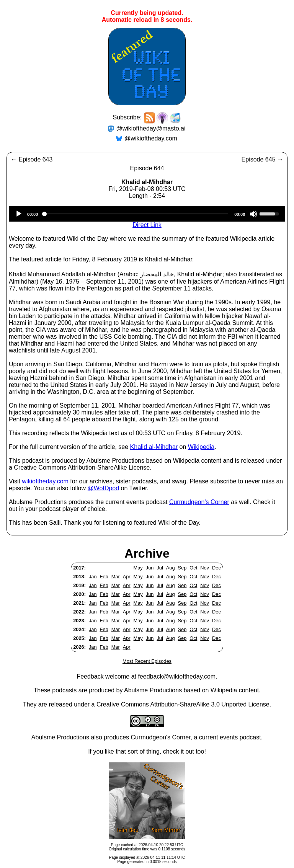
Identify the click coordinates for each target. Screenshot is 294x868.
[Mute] (253, 214)
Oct (193, 568)
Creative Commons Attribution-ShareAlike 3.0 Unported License (183, 704)
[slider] (136, 214)
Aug (171, 568)
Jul (160, 568)
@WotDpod (103, 488)
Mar (116, 577)
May (138, 568)
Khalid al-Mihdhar (154, 447)
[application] (147, 214)
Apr (127, 577)
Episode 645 (259, 159)
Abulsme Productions (153, 690)
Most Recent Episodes (147, 661)
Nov (205, 568)
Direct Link (147, 225)
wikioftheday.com (45, 481)
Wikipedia (201, 447)
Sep (182, 568)
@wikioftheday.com (151, 138)
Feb (104, 577)
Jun (150, 568)
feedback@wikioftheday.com (177, 676)
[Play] (19, 214)
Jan (93, 577)
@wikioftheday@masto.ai (151, 128)
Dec (216, 568)
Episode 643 (35, 159)
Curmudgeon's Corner (199, 502)
